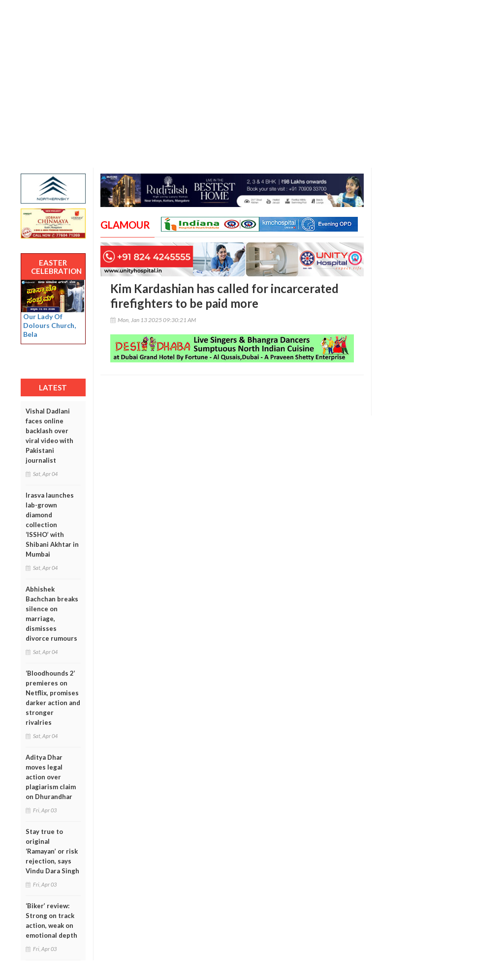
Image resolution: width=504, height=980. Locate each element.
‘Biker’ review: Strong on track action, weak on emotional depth (51, 921)
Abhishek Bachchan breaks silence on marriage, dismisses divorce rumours (52, 614)
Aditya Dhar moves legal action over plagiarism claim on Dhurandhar (51, 777)
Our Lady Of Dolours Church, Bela (49, 325)
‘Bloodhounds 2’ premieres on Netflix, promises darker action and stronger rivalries (53, 698)
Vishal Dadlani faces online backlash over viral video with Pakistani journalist (49, 436)
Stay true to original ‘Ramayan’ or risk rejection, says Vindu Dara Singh (52, 851)
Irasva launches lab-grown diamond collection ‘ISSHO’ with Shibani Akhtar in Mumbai (52, 525)
